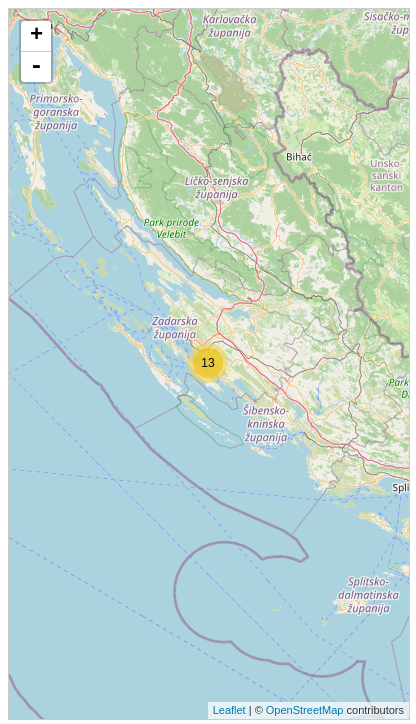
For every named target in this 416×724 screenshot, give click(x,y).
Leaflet (229, 710)
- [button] (36, 67)
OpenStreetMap (305, 710)
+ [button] (36, 36)
